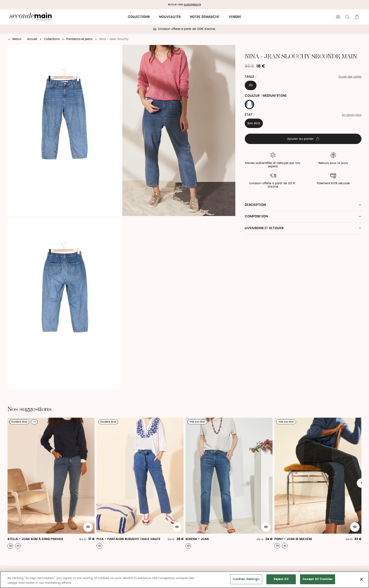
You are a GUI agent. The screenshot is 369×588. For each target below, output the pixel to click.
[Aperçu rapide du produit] (88, 527)
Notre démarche (205, 17)
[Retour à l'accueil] (31, 17)
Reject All (281, 579)
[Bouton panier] (357, 17)
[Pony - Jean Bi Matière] (318, 483)
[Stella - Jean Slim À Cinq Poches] (51, 483)
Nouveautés (170, 17)
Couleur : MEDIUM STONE (266, 96)
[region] (184, 580)
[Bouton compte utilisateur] (338, 17)
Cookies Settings (246, 579)
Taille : (251, 77)
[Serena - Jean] (229, 483)
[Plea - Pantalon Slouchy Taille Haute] (140, 483)
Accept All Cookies (318, 579)
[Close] (361, 579)
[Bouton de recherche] (347, 17)
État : (250, 115)
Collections (139, 17)
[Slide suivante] (361, 483)
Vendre (235, 17)
